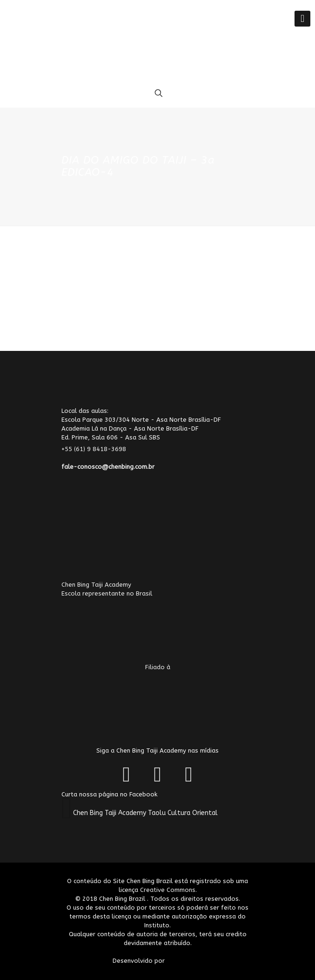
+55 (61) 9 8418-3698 (99, 449)
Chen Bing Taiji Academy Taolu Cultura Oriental (145, 813)
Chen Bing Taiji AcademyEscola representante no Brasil (129, 617)
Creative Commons (168, 890)
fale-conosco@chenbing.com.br (108, 467)
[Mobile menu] (302, 19)
